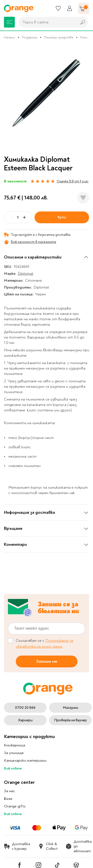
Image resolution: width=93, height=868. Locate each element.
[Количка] (84, 8)
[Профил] (70, 8)
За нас (9, 791)
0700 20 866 (25, 708)
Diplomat (26, 273)
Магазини (71, 708)
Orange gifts (15, 806)
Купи (62, 217)
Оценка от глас (73, 181)
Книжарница (15, 745)
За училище (14, 753)
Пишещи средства (59, 37)
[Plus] (24, 217)
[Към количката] (84, 8)
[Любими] (58, 8)
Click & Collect (48, 846)
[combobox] (47, 22)
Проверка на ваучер (70, 720)
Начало (9, 37)
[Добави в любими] (83, 198)
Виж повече (13, 768)
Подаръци (30, 37)
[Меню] (9, 22)
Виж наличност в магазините (30, 242)
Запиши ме (47, 661)
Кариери (25, 720)
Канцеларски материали (25, 760)
